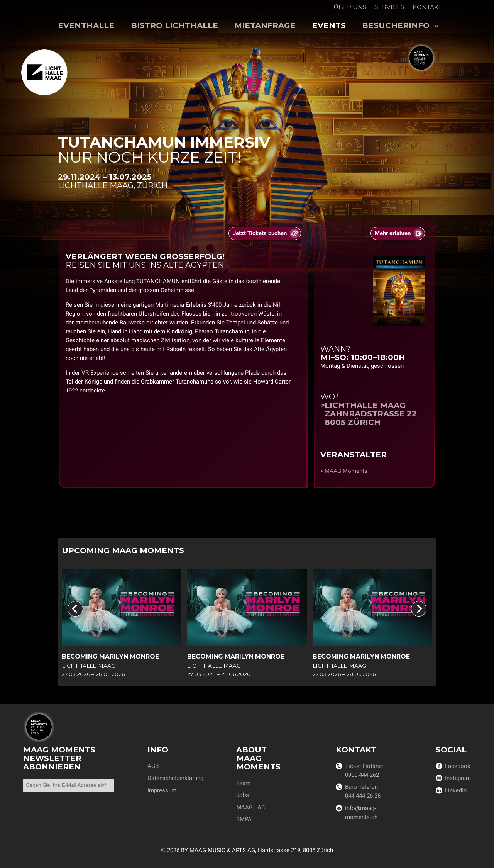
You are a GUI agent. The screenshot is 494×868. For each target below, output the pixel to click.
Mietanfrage (265, 25)
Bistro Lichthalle (174, 25)
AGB (153, 766)
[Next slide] (419, 609)
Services (389, 7)
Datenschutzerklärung (175, 778)
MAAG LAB (250, 807)
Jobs (243, 795)
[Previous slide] (75, 609)
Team (243, 783)
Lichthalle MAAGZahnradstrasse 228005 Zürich (371, 414)
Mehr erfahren (393, 234)
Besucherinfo (401, 25)
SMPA (244, 819)
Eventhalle (86, 25)
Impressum (162, 790)
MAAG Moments (346, 471)
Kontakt (427, 7)
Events (329, 25)
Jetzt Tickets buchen (260, 234)
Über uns (350, 7)
